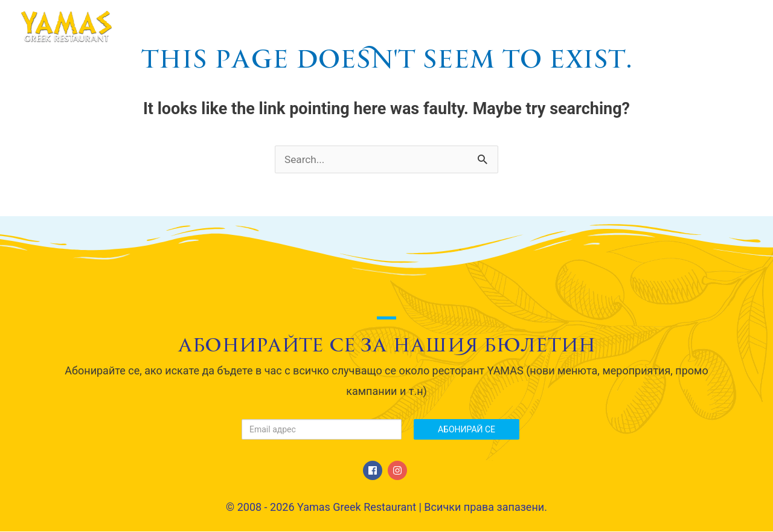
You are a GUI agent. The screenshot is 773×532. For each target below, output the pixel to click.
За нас (362, 26)
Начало (299, 26)
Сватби (520, 26)
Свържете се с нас (686, 26)
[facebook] (374, 471)
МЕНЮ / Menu (440, 26)
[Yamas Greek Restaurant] (66, 26)
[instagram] (399, 471)
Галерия (586, 26)
